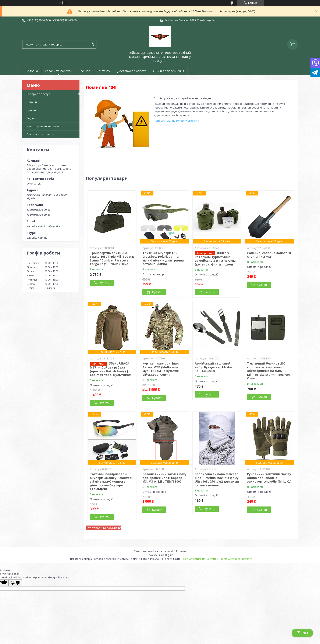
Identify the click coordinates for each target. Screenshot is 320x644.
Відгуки (31, 118)
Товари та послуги (58, 71)
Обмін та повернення (169, 71)
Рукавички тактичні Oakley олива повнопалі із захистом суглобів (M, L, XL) (269, 478)
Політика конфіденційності (236, 559)
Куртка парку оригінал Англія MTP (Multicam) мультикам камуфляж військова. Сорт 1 (161, 369)
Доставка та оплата (132, 71)
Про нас (84, 71)
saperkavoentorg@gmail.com (45, 226)
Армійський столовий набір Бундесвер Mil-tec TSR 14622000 (214, 367)
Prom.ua (181, 551)
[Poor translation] (15, 583)
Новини (32, 102)
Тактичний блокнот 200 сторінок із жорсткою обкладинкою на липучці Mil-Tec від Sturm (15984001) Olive (269, 371)
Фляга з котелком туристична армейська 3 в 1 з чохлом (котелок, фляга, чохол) (215, 259)
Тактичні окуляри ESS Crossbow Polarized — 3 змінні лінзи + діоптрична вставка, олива (163, 259)
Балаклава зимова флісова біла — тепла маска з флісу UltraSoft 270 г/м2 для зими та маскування (217, 480)
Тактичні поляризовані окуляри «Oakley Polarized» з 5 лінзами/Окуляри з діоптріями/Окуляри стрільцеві (112, 481)
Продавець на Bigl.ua (160, 555)
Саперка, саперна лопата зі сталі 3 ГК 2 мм (269, 255)
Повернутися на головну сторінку (176, 121)
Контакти (104, 71)
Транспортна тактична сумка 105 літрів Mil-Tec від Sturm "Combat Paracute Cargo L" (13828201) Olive (112, 259)
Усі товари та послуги (102, 528)
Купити (104, 283)
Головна (32, 71)
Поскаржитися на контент (200, 559)
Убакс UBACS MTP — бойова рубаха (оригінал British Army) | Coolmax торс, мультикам (111, 369)
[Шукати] (92, 44)
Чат (302, 633)
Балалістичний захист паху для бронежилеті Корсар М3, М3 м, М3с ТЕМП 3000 (164, 478)
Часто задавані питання (43, 126)
